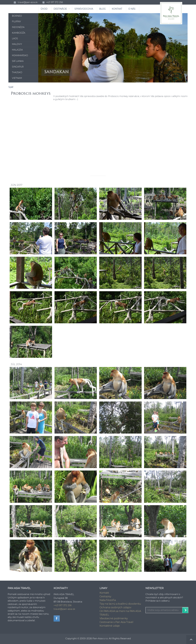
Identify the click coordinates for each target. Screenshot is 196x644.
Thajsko (17, 72)
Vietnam (17, 78)
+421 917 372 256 (54, 2)
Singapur (18, 67)
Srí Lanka (18, 61)
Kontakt (104, 593)
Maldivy (17, 44)
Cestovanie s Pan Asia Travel (116, 622)
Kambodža (19, 33)
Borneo (17, 16)
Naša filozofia (108, 600)
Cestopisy (105, 596)
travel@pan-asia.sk (28, 2)
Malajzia (17, 50)
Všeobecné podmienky (114, 618)
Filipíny (16, 22)
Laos (15, 38)
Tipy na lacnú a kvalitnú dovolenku (120, 604)
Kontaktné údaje (110, 626)
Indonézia (18, 27)
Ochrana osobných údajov (115, 607)
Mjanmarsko (20, 55)
